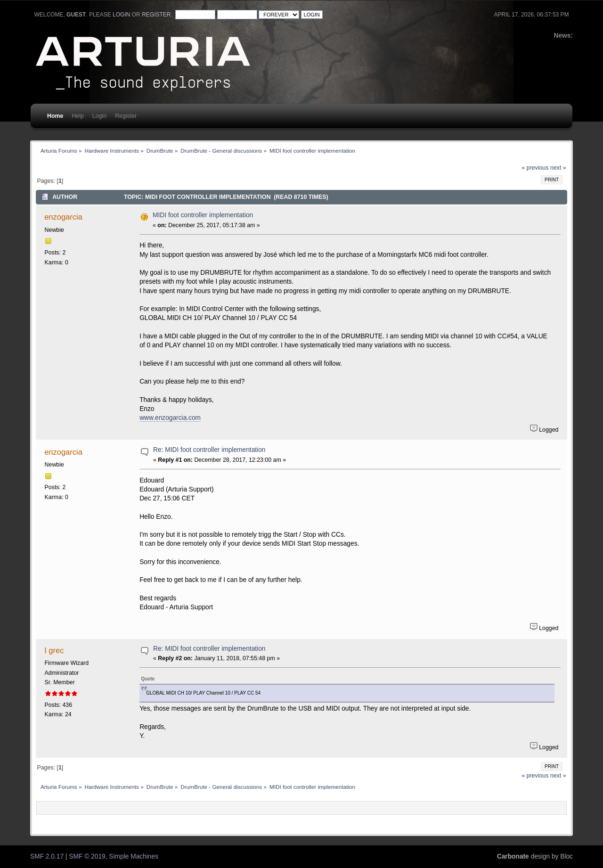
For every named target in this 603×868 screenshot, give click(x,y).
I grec (54, 650)
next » (558, 168)
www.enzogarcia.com (170, 418)
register (156, 15)
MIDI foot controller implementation (203, 215)
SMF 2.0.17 (47, 856)
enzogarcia (63, 217)
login (121, 15)
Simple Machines (134, 856)
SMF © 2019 (87, 856)
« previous (535, 168)
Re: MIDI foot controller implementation (209, 450)
